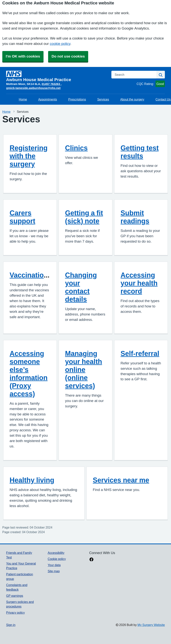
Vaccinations (31, 275)
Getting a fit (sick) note (84, 217)
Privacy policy (15, 613)
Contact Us (163, 99)
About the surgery (132, 99)
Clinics (76, 148)
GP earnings (15, 596)
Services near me (121, 480)
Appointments (48, 99)
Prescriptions (77, 99)
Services (103, 99)
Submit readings (135, 217)
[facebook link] (91, 560)
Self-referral (140, 353)
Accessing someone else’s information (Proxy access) (29, 374)
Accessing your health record (139, 283)
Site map (54, 571)
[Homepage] (56, 76)
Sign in (11, 625)
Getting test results (140, 152)
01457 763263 (51, 84)
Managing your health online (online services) (83, 370)
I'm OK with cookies (23, 56)
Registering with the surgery (29, 156)
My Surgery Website (151, 625)
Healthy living (32, 480)
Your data (54, 565)
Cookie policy (57, 559)
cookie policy (60, 44)
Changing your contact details (81, 287)
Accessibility (56, 553)
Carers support (22, 217)
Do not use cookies (68, 56)
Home (23, 99)
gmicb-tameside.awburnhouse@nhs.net (33, 88)
